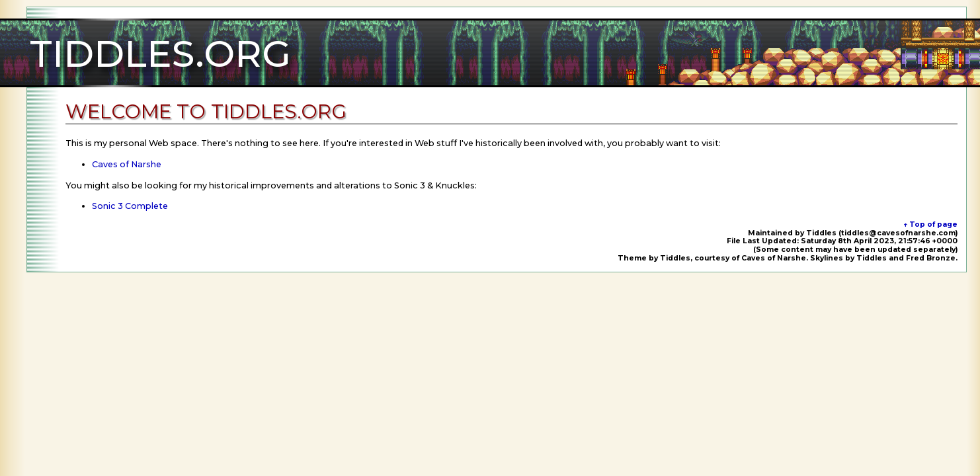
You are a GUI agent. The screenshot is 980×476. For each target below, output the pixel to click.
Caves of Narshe (127, 164)
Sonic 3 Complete (130, 206)
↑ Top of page (930, 224)
